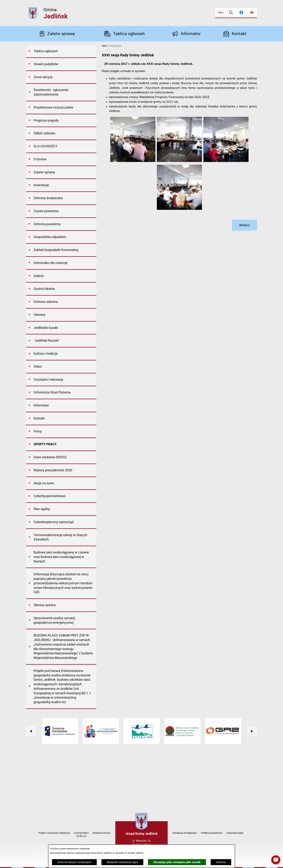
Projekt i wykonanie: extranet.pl (54, 833)
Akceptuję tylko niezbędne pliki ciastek (177, 862)
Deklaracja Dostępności (185, 833)
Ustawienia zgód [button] (235, 833)
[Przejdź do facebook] (241, 13)
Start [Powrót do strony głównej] (104, 46)
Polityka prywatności (212, 833)
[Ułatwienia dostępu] (252, 13)
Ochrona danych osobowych (74, 862)
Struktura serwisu (102, 833)
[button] (133, 161)
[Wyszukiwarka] (231, 13)
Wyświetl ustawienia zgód (122, 862)
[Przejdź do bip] (220, 13)
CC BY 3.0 (81, 836)
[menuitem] (61, 51)
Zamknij (221, 862)
